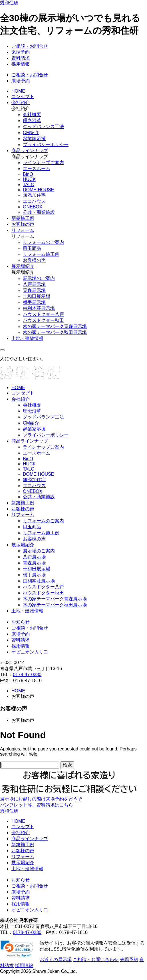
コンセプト (23, 96)
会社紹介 (21, 102)
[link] (17, 949)
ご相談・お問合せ (30, 46)
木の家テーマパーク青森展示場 (55, 326)
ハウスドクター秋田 (43, 320)
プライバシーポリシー (46, 145)
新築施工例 (23, 218)
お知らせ (21, 622)
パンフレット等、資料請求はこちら (37, 805)
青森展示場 (34, 290)
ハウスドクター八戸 (43, 314)
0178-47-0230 (27, 675)
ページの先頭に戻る (21, 977)
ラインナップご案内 (43, 163)
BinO (28, 174)
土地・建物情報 (27, 338)
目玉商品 (32, 248)
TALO (29, 185)
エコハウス (34, 201)
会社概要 (32, 114)
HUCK (29, 179)
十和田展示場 (37, 296)
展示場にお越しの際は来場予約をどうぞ (41, 799)
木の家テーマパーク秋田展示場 (55, 332)
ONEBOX (33, 207)
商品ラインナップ (30, 151)
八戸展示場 (34, 284)
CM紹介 (31, 133)
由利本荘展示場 (39, 308)
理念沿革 (32, 120)
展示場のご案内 (39, 278)
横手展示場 (34, 302)
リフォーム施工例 (41, 254)
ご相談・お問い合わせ (96, 960)
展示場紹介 (23, 266)
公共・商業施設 (39, 212)
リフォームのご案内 (43, 242)
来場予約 (21, 52)
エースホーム (37, 169)
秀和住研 (9, 3)
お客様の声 (23, 224)
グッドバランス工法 (43, 127)
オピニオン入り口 (30, 652)
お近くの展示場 (56, 960)
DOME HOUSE (38, 190)
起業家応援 (34, 139)
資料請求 (21, 58)
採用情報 (21, 64)
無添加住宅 (34, 195)
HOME (18, 91)
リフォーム (23, 230)
